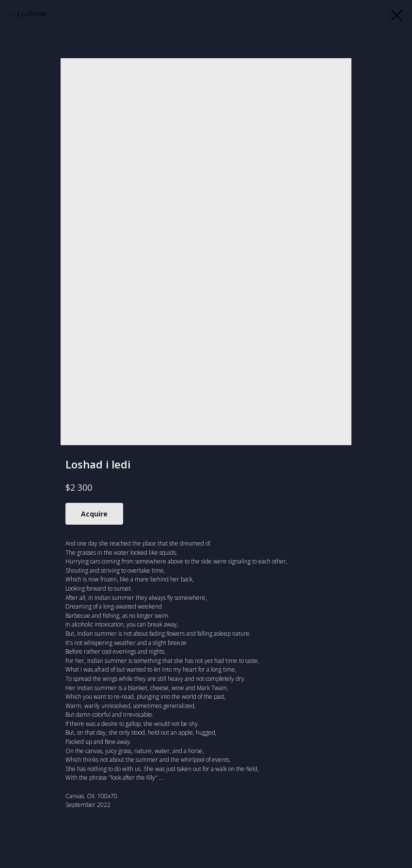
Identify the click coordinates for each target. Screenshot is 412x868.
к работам (32, 14)
